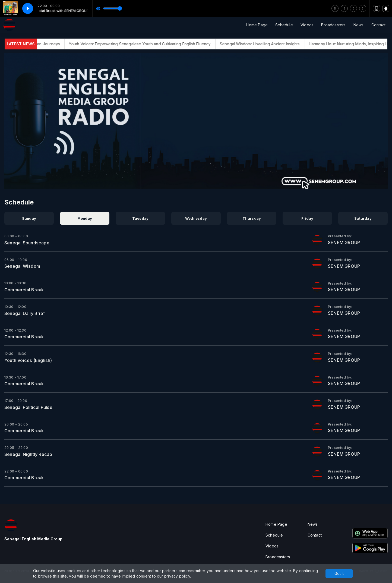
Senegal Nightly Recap (28, 454)
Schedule (284, 25)
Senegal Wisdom (22, 266)
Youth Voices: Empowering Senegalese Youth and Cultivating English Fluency (144, 44)
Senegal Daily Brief (25, 313)
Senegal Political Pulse (28, 407)
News (359, 25)
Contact (378, 25)
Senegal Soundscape (27, 243)
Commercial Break (24, 290)
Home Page (257, 25)
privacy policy (177, 576)
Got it (339, 573)
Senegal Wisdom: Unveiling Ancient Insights (264, 44)
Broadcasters (333, 25)
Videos (307, 25)
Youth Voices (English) (28, 360)
